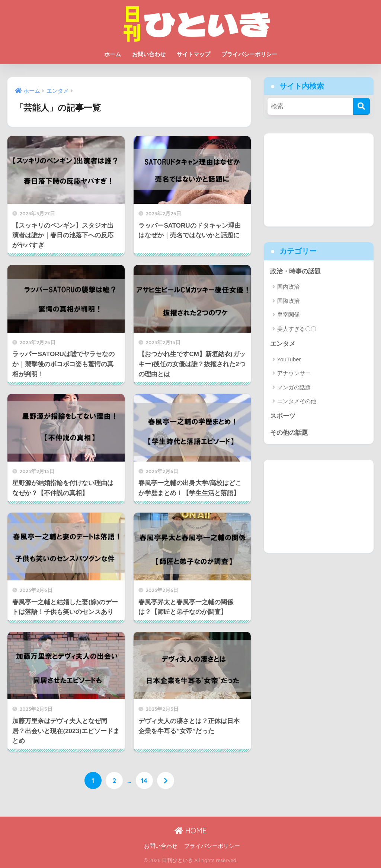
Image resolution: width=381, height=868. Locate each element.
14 (144, 780)
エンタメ (283, 344)
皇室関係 (288, 315)
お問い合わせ (149, 54)
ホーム (113, 54)
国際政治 (288, 301)
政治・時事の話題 (295, 271)
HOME (190, 830)
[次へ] (166, 780)
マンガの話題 (294, 387)
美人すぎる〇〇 (297, 329)
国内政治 (288, 287)
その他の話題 (289, 433)
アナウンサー (294, 373)
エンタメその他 (297, 401)
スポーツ (283, 416)
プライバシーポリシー (249, 54)
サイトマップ (193, 54)
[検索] (361, 106)
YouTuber (289, 359)
